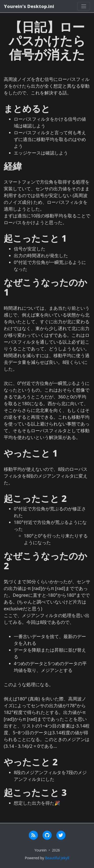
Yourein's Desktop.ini (29, 6)
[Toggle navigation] (84, 6)
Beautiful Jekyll (57, 858)
